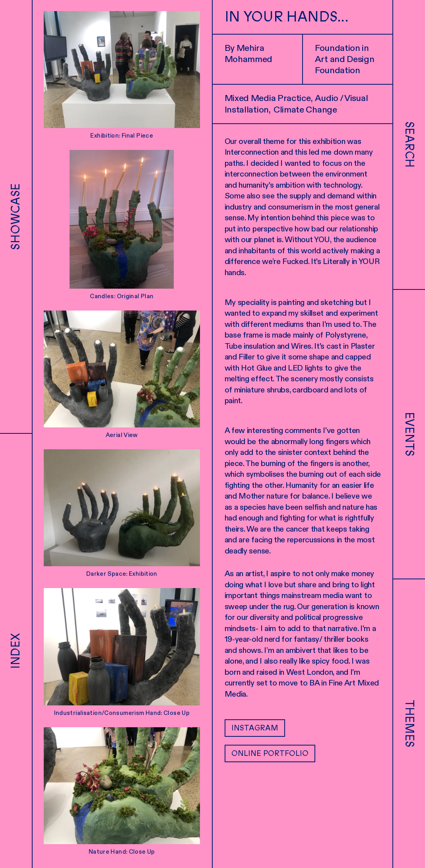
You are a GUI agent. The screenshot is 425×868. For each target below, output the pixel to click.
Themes (409, 724)
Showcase (16, 217)
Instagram (255, 728)
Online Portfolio (270, 753)
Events (409, 434)
